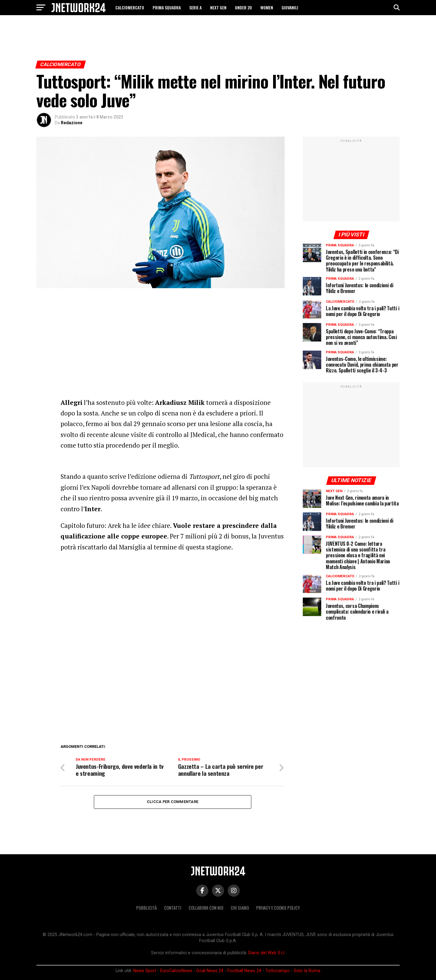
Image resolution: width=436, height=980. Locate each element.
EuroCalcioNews (176, 971)
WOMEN (267, 7)
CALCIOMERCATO (130, 7)
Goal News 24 (210, 971)
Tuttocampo (277, 971)
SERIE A (195, 7)
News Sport (145, 971)
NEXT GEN (218, 7)
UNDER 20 (243, 7)
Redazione (72, 123)
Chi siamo (240, 908)
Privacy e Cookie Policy (278, 908)
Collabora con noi (206, 908)
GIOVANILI (290, 7)
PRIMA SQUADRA (167, 7)
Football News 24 (244, 971)
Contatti (173, 908)
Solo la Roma (307, 971)
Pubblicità (147, 908)
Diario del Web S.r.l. (267, 953)
